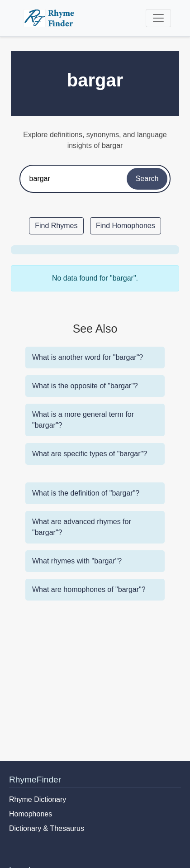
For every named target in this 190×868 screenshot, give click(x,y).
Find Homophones (126, 226)
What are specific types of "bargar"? (90, 454)
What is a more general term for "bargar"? (83, 420)
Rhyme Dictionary (38, 799)
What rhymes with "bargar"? (77, 561)
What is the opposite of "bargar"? (85, 386)
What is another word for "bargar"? (88, 357)
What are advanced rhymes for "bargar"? (82, 527)
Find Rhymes (56, 226)
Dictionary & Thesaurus (47, 828)
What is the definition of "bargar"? (86, 493)
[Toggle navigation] (158, 18)
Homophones (31, 814)
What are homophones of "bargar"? (89, 589)
